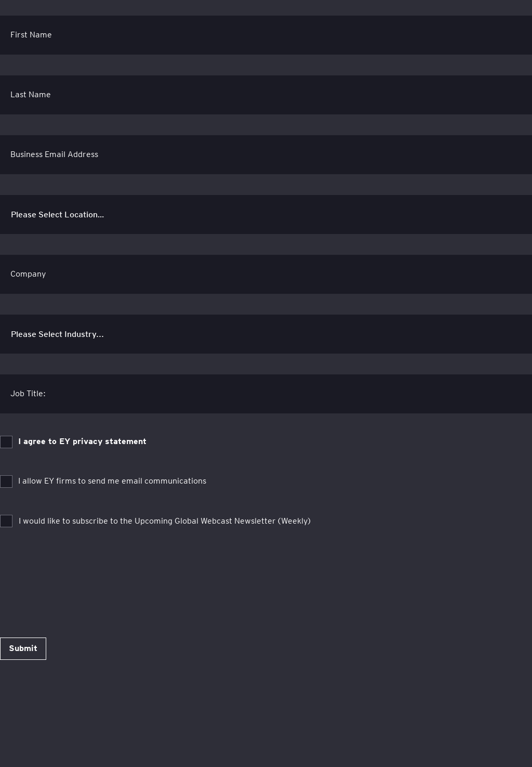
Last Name (31, 94)
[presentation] (79, 573)
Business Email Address (54, 154)
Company (28, 274)
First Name (31, 35)
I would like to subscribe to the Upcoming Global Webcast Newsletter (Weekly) (165, 521)
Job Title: (28, 393)
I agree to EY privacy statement (82, 441)
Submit (23, 648)
